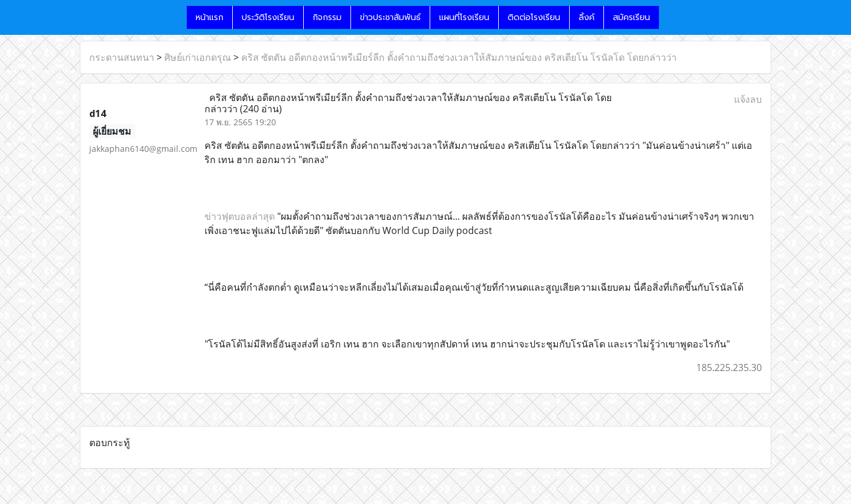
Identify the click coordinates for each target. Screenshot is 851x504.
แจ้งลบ (748, 99)
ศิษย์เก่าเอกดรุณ (198, 57)
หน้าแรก (209, 17)
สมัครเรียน (631, 17)
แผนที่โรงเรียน (464, 17)
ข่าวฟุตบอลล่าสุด (240, 216)
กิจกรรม (327, 17)
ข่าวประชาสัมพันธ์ (390, 17)
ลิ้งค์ (587, 17)
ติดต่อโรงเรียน (534, 17)
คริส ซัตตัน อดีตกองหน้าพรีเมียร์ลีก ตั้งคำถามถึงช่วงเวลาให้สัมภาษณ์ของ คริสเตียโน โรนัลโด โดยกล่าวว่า (459, 57)
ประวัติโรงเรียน (268, 17)
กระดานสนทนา (122, 57)
